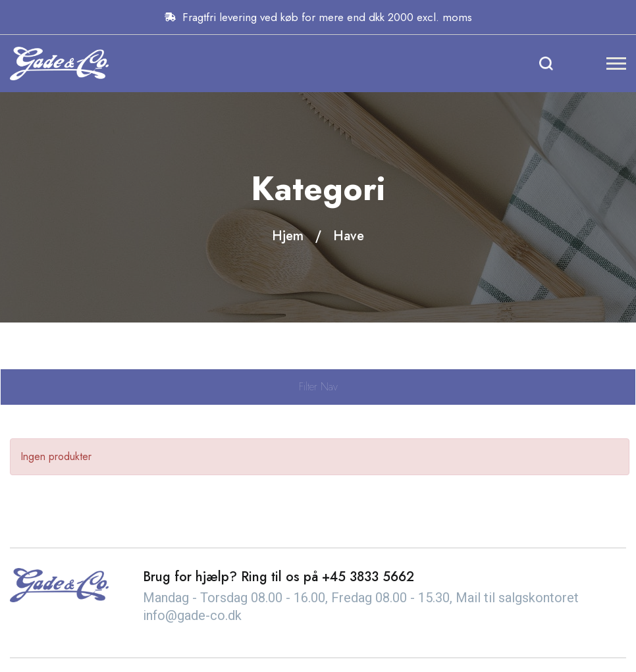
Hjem (288, 236)
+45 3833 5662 (368, 577)
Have (349, 236)
